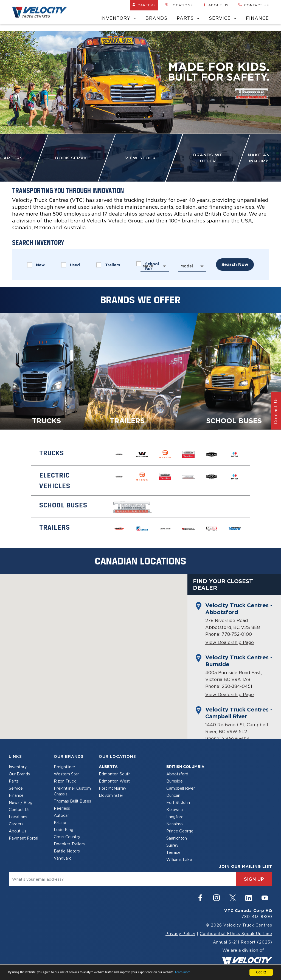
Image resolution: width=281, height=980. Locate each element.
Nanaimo (175, 824)
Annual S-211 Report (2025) (243, 942)
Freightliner (64, 767)
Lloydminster (111, 795)
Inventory (118, 18)
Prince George (180, 831)
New (36, 265)
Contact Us (19, 810)
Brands (156, 18)
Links (15, 756)
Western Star (66, 774)
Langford (175, 817)
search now (235, 265)
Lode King (64, 830)
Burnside (175, 781)
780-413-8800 (257, 917)
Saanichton (177, 838)
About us (215, 5)
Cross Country (67, 837)
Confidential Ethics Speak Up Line (236, 934)
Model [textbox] (187, 266)
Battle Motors (67, 851)
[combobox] (155, 266)
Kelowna (175, 810)
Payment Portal (23, 838)
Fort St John (178, 802)
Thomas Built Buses (72, 801)
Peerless (62, 808)
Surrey (172, 845)
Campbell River (181, 788)
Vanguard (63, 858)
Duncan (173, 795)
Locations (179, 5)
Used (71, 265)
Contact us (253, 5)
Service (223, 18)
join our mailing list (246, 866)
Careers (144, 5)
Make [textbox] (148, 266)
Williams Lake (179, 859)
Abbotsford (177, 774)
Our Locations (117, 756)
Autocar (61, 815)
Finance (257, 18)
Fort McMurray (113, 788)
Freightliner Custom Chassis (72, 791)
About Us (18, 831)
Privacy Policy (180, 934)
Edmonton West (114, 781)
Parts (188, 18)
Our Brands (19, 774)
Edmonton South (115, 774)
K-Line (60, 822)
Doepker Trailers (69, 844)
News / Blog (21, 802)
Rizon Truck (65, 781)
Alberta (108, 767)
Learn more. (183, 972)
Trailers (108, 265)
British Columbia (185, 767)
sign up (254, 879)
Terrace (173, 852)
